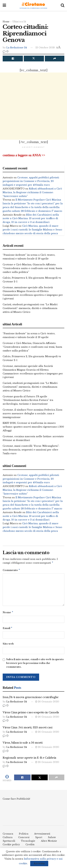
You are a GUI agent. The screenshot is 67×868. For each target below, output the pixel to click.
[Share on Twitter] (34, 59)
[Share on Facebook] (13, 59)
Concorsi (24, 839)
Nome (8, 613)
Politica (24, 835)
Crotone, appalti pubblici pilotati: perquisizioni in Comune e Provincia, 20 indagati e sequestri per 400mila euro (31, 181)
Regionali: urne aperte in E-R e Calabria (29, 759)
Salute (52, 839)
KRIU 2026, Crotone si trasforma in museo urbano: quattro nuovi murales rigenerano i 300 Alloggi (33, 427)
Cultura (8, 839)
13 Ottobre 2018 (45, 48)
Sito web (8, 645)
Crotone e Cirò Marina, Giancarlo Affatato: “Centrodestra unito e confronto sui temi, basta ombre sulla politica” (32, 268)
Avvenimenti (42, 835)
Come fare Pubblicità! (16, 800)
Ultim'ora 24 (19, 22)
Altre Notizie (49, 842)
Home (6, 22)
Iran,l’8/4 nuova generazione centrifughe (31, 699)
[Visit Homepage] (33, 5)
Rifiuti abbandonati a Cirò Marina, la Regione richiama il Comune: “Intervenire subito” (32, 192)
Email (8, 629)
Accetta (39, 863)
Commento (11, 571)
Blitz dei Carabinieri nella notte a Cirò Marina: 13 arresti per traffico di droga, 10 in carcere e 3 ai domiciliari (31, 219)
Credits (30, 846)
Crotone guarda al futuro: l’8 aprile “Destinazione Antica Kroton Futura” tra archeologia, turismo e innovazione (28, 400)
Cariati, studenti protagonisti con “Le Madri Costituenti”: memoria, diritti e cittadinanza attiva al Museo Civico (30, 308)
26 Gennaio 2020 (47, 703)
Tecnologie (28, 842)
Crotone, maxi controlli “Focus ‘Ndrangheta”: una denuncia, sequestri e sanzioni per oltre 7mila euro (31, 450)
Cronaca (8, 835)
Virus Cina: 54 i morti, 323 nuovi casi (28, 729)
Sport (39, 839)
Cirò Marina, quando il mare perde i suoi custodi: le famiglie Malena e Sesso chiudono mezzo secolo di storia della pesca (32, 230)
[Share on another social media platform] (55, 59)
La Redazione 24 (17, 48)
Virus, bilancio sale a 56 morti (23, 744)
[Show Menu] (4, 5)
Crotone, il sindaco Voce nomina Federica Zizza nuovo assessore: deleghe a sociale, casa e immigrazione (33, 413)
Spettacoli (9, 842)
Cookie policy (11, 846)
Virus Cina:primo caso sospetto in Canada (31, 714)
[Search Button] (63, 5)
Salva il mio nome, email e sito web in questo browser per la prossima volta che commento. (35, 665)
